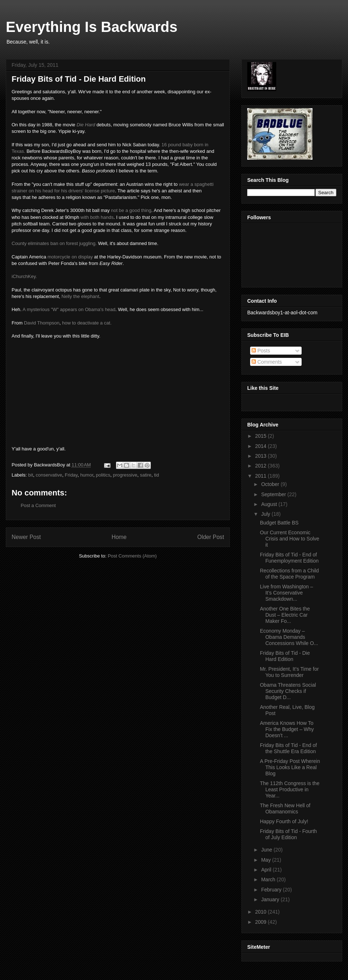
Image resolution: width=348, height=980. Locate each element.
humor (87, 475)
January (271, 899)
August (270, 504)
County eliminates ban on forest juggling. (54, 243)
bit (31, 475)
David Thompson (42, 323)
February (272, 890)
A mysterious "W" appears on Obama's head (69, 309)
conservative (49, 475)
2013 (262, 456)
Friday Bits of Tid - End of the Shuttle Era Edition (288, 748)
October (271, 484)
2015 (262, 436)
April (267, 870)
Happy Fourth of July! (284, 821)
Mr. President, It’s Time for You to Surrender (289, 672)
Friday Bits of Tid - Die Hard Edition (285, 656)
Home (119, 537)
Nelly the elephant (80, 296)
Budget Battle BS (279, 523)
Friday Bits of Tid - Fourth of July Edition (288, 834)
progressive (125, 475)
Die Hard (86, 125)
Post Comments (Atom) (132, 556)
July (266, 514)
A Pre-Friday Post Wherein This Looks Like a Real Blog (290, 767)
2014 (262, 446)
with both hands (97, 217)
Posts (261, 351)
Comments (267, 362)
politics (103, 475)
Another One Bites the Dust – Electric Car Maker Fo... (285, 615)
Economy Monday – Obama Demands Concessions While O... (289, 637)
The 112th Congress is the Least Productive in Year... (290, 789)
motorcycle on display (70, 257)
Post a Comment (38, 505)
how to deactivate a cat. (87, 323)
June (267, 850)
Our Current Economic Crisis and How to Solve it (290, 539)
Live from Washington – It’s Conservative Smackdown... (287, 593)
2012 (262, 466)
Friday (71, 475)
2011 (262, 476)
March (269, 879)
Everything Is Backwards (92, 27)
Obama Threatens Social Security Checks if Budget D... (288, 691)
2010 (262, 912)
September (274, 494)
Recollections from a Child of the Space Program (289, 574)
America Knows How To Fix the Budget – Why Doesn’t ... (287, 729)
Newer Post (26, 537)
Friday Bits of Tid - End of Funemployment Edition (289, 558)
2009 (262, 922)
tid (157, 475)
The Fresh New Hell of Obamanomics (285, 808)
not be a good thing (131, 210)
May (266, 860)
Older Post (211, 537)
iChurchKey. (24, 276)
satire (146, 475)
